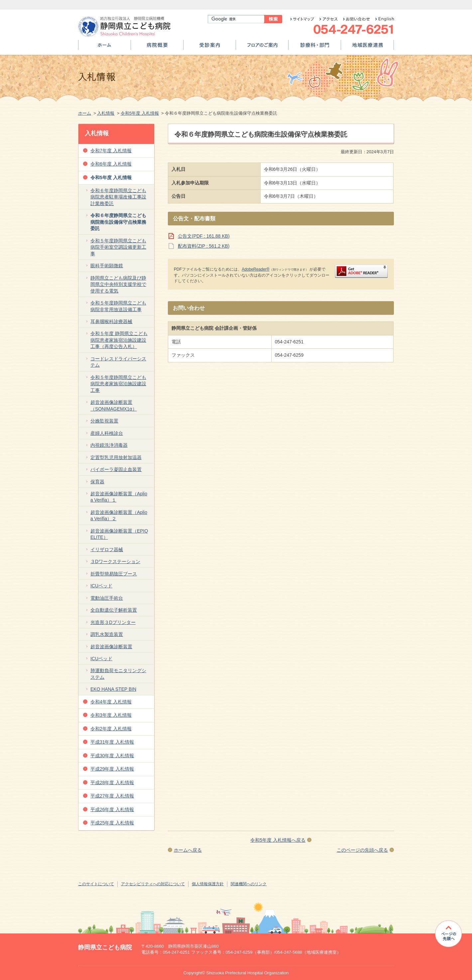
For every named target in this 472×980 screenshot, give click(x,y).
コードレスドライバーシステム (118, 362)
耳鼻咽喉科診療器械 (111, 321)
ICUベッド (101, 586)
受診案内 (210, 47)
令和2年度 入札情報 (111, 729)
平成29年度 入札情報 (112, 769)
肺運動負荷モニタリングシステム (118, 674)
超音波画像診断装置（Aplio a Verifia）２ (119, 515)
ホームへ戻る (188, 850)
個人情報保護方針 (208, 884)
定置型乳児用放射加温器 (116, 457)
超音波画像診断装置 (111, 647)
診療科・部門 (315, 47)
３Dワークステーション (115, 561)
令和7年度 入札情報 (111, 151)
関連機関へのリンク (249, 884)
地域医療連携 (367, 47)
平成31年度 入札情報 (112, 742)
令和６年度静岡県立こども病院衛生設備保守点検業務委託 (118, 222)
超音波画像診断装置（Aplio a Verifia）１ (119, 497)
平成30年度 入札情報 (112, 756)
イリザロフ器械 (107, 550)
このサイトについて (96, 884)
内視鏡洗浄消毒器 (109, 445)
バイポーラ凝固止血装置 (116, 469)
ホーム (105, 47)
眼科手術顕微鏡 (107, 266)
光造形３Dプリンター (113, 622)
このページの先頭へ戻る (362, 850)
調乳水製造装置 (107, 634)
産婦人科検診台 (107, 433)
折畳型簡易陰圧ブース (114, 574)
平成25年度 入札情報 (112, 823)
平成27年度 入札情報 (112, 796)
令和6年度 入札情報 (111, 164)
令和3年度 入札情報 (111, 715)
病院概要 (157, 47)
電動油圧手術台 (107, 598)
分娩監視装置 (104, 421)
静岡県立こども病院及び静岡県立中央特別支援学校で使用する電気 (118, 284)
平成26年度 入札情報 (112, 809)
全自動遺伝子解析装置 (114, 610)
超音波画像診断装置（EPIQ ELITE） (119, 534)
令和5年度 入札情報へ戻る (278, 840)
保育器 (97, 482)
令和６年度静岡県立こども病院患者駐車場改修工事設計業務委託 (118, 197)
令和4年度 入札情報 (111, 702)
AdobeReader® (255, 269)
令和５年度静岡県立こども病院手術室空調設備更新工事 (118, 247)
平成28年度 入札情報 (112, 783)
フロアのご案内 (262, 47)
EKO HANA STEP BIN (113, 689)
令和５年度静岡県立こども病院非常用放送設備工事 (118, 306)
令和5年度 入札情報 (140, 113)
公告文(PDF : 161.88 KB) (204, 236)
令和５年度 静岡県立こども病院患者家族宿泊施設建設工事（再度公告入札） (119, 340)
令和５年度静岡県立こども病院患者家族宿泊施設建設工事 (118, 384)
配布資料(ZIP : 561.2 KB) (204, 246)
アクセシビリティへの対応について (153, 884)
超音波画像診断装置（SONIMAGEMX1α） (114, 405)
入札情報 (106, 113)
